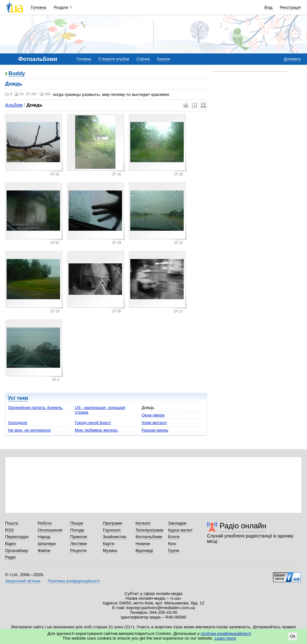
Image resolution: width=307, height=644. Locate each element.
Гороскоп (112, 530)
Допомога (292, 59)
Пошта (11, 523)
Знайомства (115, 537)
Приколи (78, 537)
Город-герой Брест (93, 423)
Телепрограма (150, 530)
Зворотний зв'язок (23, 581)
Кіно (172, 544)
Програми (112, 523)
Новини (143, 544)
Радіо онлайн (243, 526)
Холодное (17, 423)
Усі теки (18, 398)
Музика (110, 550)
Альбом (14, 105)
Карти (109, 544)
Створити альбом (114, 59)
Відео (11, 544)
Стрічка (143, 59)
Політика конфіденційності (74, 581)
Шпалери (47, 544)
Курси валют (180, 530)
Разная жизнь (155, 430)
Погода (77, 530)
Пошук (77, 523)
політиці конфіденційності (226, 633)
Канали (164, 59)
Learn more (225, 638)
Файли (44, 550)
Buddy (17, 74)
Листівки (78, 544)
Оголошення (50, 530)
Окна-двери (153, 415)
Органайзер (17, 550)
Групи (173, 550)
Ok (293, 636)
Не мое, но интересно (29, 430)
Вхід (269, 7)
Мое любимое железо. (97, 430)
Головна (39, 7)
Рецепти (78, 550)
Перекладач (17, 537)
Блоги (174, 537)
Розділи (61, 7)
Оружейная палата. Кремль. (36, 407)
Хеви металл (154, 423)
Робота (45, 523)
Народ (44, 537)
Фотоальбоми (149, 537)
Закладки (177, 523)
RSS (9, 530)
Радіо (10, 557)
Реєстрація (290, 7)
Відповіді (144, 550)
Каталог (143, 523)
